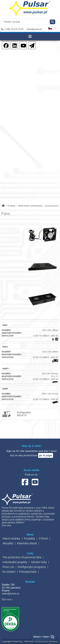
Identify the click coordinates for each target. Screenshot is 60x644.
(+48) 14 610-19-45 (12, 29)
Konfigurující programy (32, 567)
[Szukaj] (52, 22)
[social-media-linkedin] (13, 45)
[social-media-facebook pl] (4, 45)
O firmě (43, 539)
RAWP (5, 389)
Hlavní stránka (11, 539)
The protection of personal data (22, 557)
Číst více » (7, 599)
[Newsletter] (31, 45)
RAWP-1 (6, 369)
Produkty (11, 206)
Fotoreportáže (28, 572)
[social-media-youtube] (22, 45)
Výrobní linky (39, 562)
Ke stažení (9, 572)
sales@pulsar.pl (34, 29)
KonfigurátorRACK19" (16, 414)
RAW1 (5, 325)
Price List (8, 567)
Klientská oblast (27, 543)
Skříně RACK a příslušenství (30, 206)
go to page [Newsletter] (46, 455)
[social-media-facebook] (25, 484)
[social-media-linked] (30, 484)
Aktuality (8, 543)
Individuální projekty (15, 562)
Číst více (6, 525)
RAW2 (5, 347)
